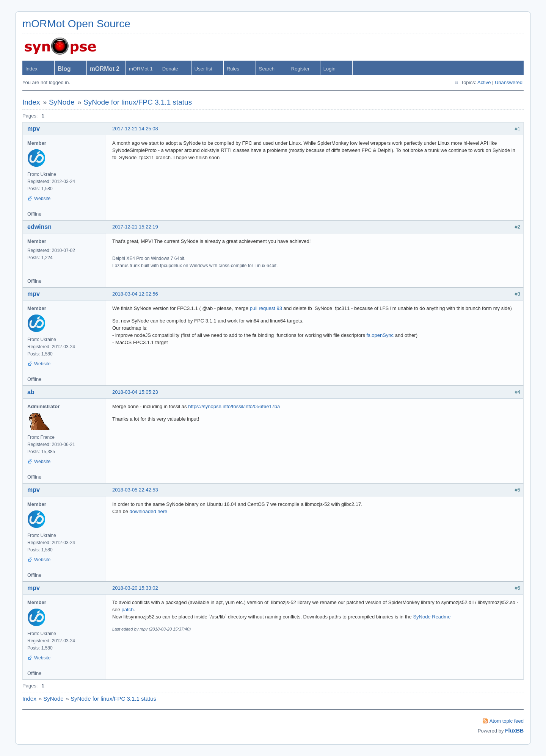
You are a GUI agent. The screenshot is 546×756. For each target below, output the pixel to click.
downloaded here (149, 511)
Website (42, 199)
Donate (170, 69)
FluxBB (514, 731)
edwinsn (39, 227)
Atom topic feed (507, 721)
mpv (34, 129)
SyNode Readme (432, 617)
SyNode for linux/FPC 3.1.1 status (138, 102)
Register (300, 69)
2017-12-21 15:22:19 (135, 227)
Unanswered (509, 82)
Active (484, 82)
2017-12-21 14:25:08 (135, 129)
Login (329, 69)
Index (31, 69)
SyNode (62, 102)
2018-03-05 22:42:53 (135, 490)
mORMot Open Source (76, 24)
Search (267, 69)
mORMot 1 (141, 69)
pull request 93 (266, 308)
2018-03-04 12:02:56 (135, 294)
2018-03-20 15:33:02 (135, 588)
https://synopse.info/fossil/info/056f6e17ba (234, 406)
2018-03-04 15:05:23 (135, 392)
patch (128, 610)
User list (203, 69)
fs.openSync (380, 335)
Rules (233, 69)
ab (31, 392)
